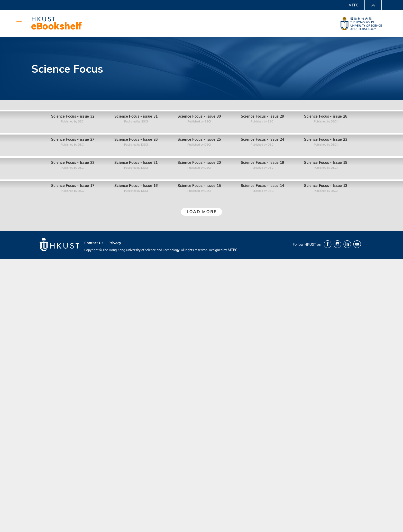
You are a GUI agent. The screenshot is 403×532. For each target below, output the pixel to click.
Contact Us (94, 516)
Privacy (115, 516)
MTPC (354, 5)
